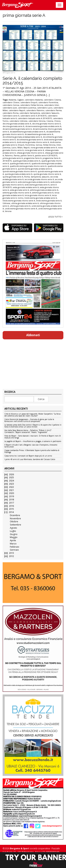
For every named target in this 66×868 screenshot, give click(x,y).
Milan (20, 148)
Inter (59, 145)
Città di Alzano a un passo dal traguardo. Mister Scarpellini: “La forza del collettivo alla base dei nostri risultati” (32, 415)
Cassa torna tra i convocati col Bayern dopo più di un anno (28, 456)
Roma (27, 177)
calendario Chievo (11, 102)
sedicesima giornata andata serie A (34, 182)
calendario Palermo (35, 110)
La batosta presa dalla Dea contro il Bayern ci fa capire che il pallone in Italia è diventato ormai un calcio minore (33, 426)
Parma (17, 156)
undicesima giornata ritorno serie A (21, 209)
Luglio (13, 531)
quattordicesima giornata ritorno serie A (28, 166)
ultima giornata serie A (20, 206)
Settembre (15, 525)
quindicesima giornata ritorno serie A (20, 171)
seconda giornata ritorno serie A (39, 179)
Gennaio (14, 550)
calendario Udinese (18, 121)
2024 (11, 481)
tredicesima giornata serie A (49, 201)
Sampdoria (36, 177)
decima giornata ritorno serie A (46, 124)
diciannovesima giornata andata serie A (43, 126)
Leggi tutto (55, 217)
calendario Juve (10, 108)
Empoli (21, 145)
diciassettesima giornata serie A (39, 134)
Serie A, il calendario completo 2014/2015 (32, 81)
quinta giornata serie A (13, 177)
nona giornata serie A (34, 150)
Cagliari (21, 100)
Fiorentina (30, 145)
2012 (11, 556)
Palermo (9, 156)
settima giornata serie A (43, 193)
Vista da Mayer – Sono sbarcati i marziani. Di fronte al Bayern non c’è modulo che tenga (33, 437)
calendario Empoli (29, 102)
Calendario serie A (11, 116)
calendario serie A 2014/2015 (34, 116)
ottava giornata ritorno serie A (30, 153)
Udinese (6, 203)
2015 (11, 509)
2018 (11, 500)
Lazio (14, 148)
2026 (11, 474)
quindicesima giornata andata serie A (35, 169)
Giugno (14, 534)
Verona (8, 211)
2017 (11, 503)
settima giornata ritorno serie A (17, 193)
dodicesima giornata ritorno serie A (33, 142)
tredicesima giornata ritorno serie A (19, 201)
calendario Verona (37, 121)
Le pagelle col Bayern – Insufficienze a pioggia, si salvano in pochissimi (33, 441)
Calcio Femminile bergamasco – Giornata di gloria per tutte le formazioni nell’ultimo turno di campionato (29, 420)
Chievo (57, 121)
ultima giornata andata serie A (25, 203)
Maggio (14, 537)
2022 (11, 487)
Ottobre (14, 521)
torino (21, 198)
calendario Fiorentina (48, 102)
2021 (11, 490)
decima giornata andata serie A (17, 124)
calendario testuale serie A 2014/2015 (35, 118)
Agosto (13, 528)
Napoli (27, 148)
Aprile (13, 540)
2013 (11, 553)
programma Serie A (33, 158)
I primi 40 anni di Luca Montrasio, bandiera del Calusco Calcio (30, 459)
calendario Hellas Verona (32, 105)
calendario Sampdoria (30, 113)
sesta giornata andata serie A (26, 187)
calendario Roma (11, 113)
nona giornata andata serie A (44, 148)
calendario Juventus (27, 108)
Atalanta (12, 100)
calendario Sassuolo (50, 113)
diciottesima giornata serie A (30, 140)
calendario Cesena (52, 100)
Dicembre (15, 515)
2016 (11, 506)
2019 (11, 496)
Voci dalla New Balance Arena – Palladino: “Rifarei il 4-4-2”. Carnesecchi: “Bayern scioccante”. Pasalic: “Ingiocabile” (28, 431)
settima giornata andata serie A (44, 190)
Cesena (50, 121)
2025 (11, 477)
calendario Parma (54, 110)
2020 (11, 493)
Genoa (39, 145)
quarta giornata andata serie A (27, 161)
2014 (11, 512)
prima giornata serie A (13, 158)
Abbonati (33, 335)
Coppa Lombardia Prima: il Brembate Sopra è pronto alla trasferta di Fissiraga (32, 451)
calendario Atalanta (34, 100)
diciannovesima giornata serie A (17, 129)
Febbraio (15, 547)
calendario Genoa (11, 105)
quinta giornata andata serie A (19, 174)
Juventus (7, 148)
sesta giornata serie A (19, 190)
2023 (11, 484)
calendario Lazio (45, 108)
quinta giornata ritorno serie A (47, 174)
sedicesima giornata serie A (37, 185)
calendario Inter (52, 105)
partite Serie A (27, 156)
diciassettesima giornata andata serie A (28, 132)
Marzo (13, 544)
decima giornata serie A (13, 126)
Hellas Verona (49, 145)
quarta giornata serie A (20, 163)
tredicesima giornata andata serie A (41, 198)
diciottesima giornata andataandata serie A (22, 137)
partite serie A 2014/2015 (46, 156)
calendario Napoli (17, 110)
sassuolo (46, 177)
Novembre (15, 518)
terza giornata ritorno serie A (38, 195)
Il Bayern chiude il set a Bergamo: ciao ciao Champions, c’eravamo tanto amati (31, 446)
